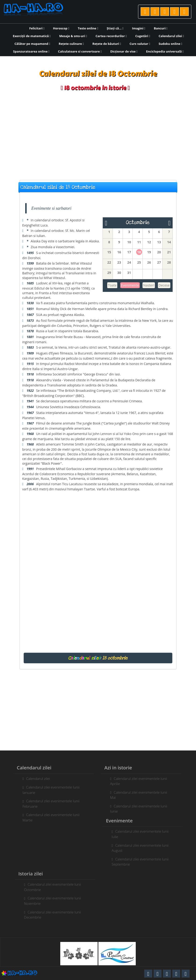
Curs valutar (140, 44)
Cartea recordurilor (111, 36)
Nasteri (149, 285)
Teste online (88, 28)
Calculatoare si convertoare (80, 51)
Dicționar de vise (124, 51)
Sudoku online (170, 44)
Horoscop (61, 28)
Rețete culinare (71, 44)
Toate (112, 285)
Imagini (139, 28)
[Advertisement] (98, 136)
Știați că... (115, 28)
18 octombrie (115, 658)
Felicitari (37, 28)
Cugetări (143, 36)
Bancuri (160, 28)
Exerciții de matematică (32, 36)
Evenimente (130, 285)
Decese (164, 285)
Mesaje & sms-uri (73, 36)
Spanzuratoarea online (31, 51)
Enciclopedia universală (165, 51)
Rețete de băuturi (107, 44)
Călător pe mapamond (32, 44)
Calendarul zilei (171, 36)
